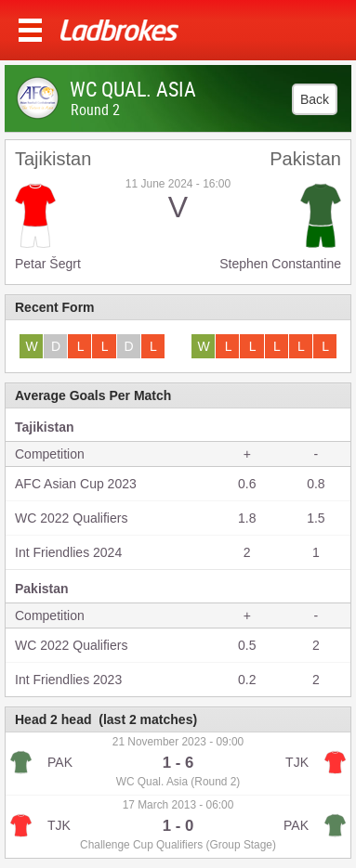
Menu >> (30, 30)
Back (315, 99)
